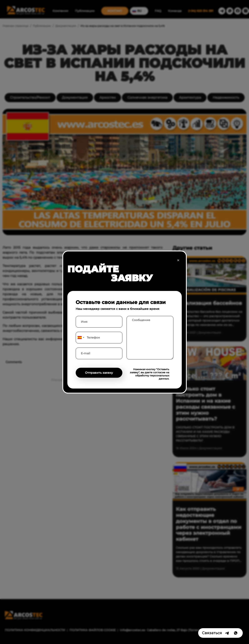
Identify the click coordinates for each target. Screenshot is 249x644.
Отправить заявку (99, 373)
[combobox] (81, 338)
